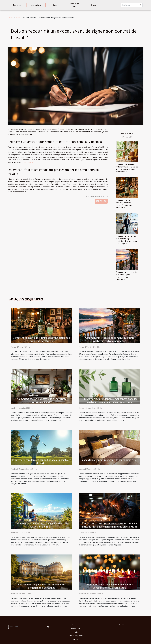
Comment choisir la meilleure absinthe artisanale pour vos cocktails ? (42, 339)
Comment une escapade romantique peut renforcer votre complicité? (110, 339)
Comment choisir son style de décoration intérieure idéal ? (42, 400)
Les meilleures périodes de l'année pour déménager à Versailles (42, 586)
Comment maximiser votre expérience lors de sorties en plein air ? (42, 525)
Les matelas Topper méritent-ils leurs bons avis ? (110, 460)
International (36, 5)
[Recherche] (132, 5)
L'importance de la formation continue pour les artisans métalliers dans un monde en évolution (109, 525)
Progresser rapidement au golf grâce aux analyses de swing (42, 461)
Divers (93, 5)
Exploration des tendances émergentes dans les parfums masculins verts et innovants (109, 400)
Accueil (10, 18)
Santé (55, 5)
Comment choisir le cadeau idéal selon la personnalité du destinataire (109, 586)
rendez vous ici (28, 162)
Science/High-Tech (74, 5)
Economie (17, 5)
